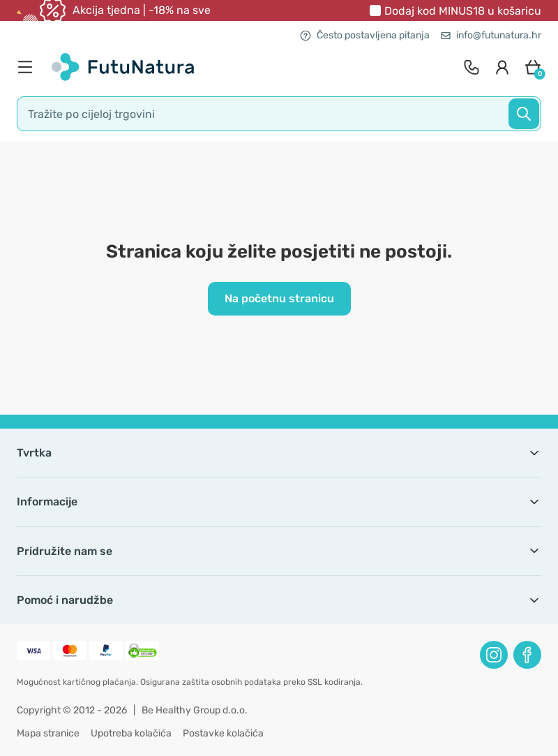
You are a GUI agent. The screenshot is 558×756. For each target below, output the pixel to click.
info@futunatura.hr (491, 35)
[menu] (29, 67)
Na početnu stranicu (279, 298)
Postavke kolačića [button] (223, 733)
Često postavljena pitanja (365, 35)
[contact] (472, 67)
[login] (502, 67)
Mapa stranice (48, 733)
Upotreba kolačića (131, 733)
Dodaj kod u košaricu (463, 11)
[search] (279, 114)
